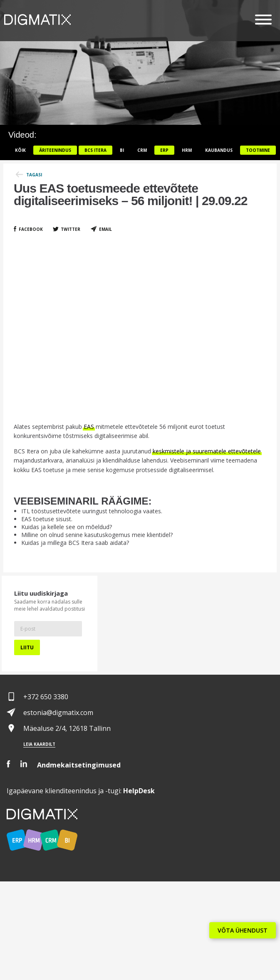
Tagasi (34, 175)
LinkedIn (24, 764)
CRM (142, 150)
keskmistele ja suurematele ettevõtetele (207, 451)
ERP (164, 150)
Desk (139, 791)
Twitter (71, 229)
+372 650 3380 (46, 697)
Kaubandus (219, 150)
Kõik (20, 150)
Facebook (31, 229)
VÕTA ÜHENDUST (243, 930)
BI (122, 150)
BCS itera (95, 150)
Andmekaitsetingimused (79, 765)
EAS (89, 427)
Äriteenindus (55, 150)
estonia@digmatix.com (58, 713)
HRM (187, 150)
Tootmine (258, 150)
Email (105, 229)
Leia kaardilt (39, 744)
